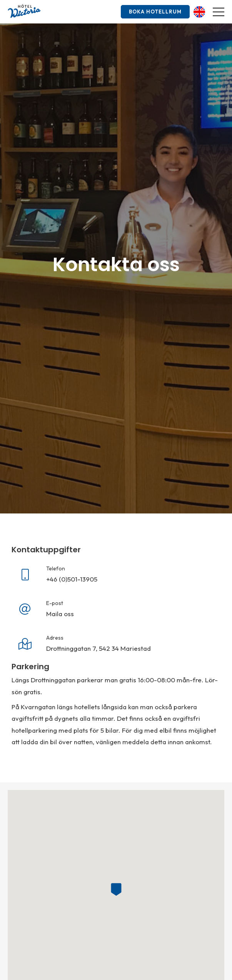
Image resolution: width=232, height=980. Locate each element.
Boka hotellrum (155, 12)
